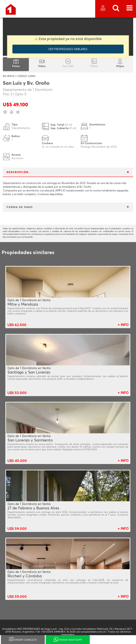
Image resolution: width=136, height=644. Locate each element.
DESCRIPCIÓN (18, 172)
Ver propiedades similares (68, 49)
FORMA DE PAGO (20, 207)
